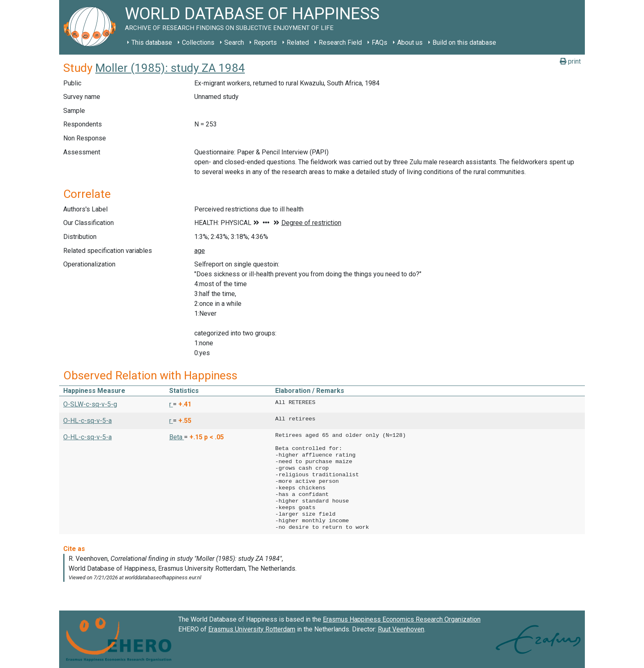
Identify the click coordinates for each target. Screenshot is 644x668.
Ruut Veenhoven (401, 629)
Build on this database (464, 42)
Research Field (340, 42)
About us (410, 42)
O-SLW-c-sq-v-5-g (90, 404)
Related (298, 42)
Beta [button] (177, 437)
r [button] (171, 404)
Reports (265, 42)
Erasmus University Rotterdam (252, 629)
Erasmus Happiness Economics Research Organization (402, 619)
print (570, 61)
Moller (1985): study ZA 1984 (170, 68)
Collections (198, 42)
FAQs (379, 42)
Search (234, 42)
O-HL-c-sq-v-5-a (87, 421)
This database (152, 42)
